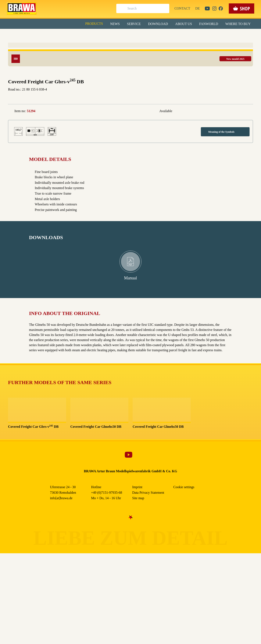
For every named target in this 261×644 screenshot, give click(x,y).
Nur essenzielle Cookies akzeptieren (131, 79)
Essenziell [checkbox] (93, 35)
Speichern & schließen (131, 67)
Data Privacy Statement (165, 97)
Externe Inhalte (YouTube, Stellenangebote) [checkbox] (112, 44)
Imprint (146, 97)
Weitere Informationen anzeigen (131, 88)
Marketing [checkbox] (113, 35)
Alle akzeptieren (131, 55)
